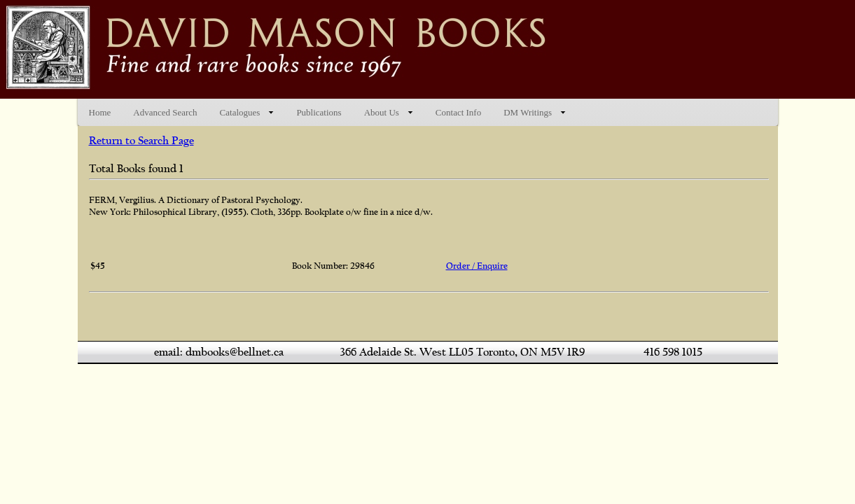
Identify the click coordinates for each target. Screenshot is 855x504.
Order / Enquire (477, 266)
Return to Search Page (141, 141)
